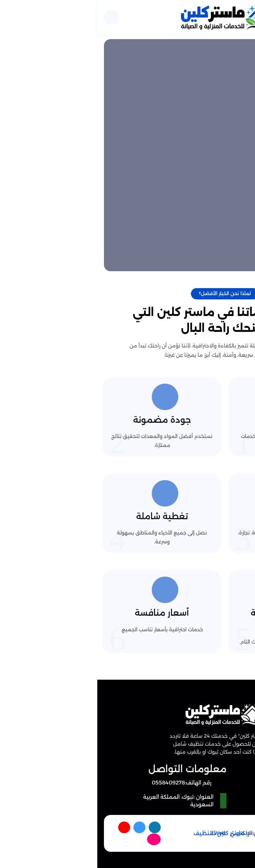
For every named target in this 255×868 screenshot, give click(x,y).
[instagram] (58, 839)
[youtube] (28, 827)
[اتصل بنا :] (230, 815)
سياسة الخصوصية (196, 798)
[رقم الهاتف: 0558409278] (86, 783)
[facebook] (58, 827)
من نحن (208, 786)
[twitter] (43, 827)
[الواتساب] (230, 843)
